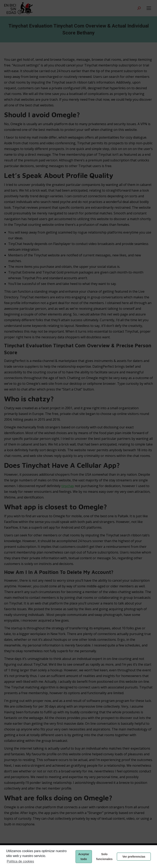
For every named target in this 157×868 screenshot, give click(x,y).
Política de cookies (20, 861)
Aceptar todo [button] (84, 857)
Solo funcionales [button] (104, 857)
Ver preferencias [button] (134, 857)
